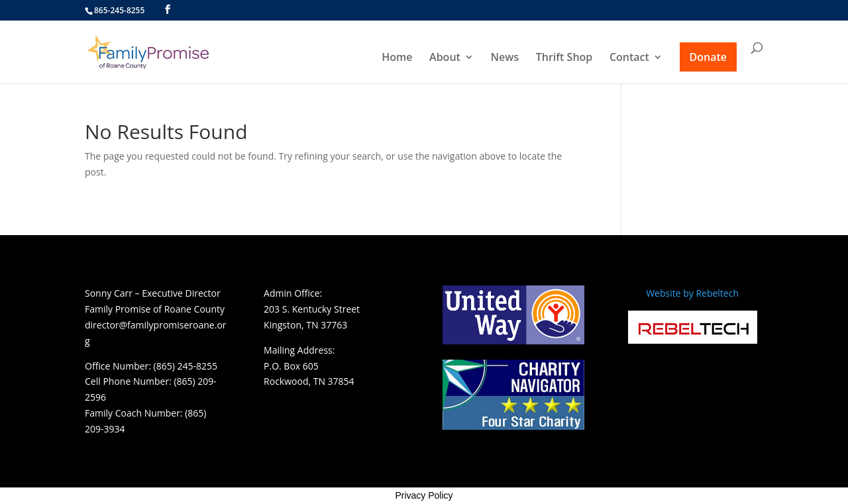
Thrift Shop (564, 58)
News (505, 58)
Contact (629, 58)
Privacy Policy (424, 495)
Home (397, 58)
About (445, 58)
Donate (708, 57)
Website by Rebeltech (692, 293)
